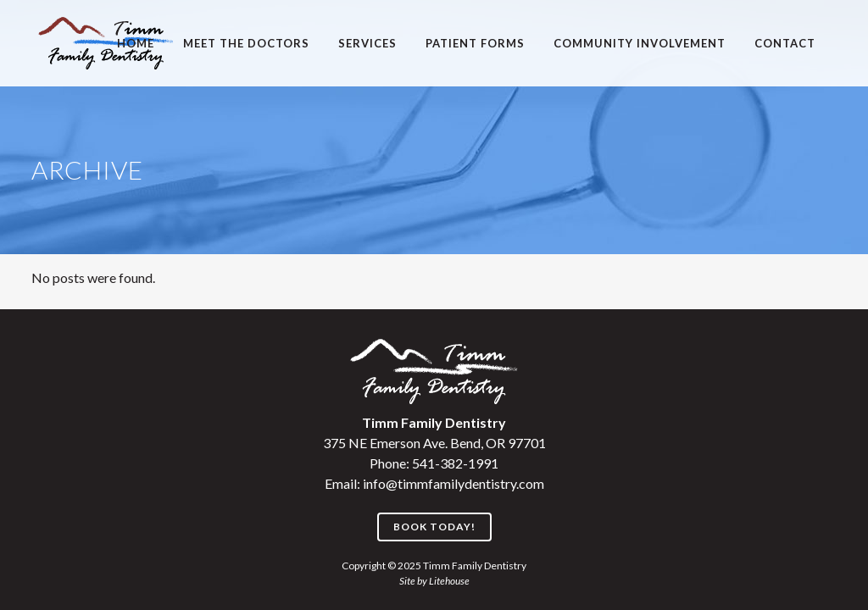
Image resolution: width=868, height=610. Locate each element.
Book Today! (434, 527)
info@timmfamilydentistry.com (453, 483)
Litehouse (449, 581)
